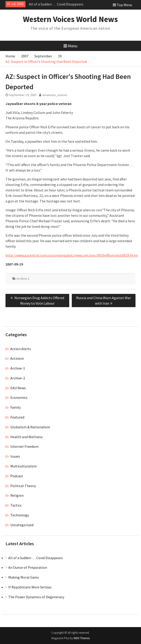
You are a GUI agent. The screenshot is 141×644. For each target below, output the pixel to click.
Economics (19, 397)
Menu (70, 46)
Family (15, 407)
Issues (15, 456)
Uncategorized (22, 525)
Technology (20, 515)
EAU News (18, 388)
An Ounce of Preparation (28, 567)
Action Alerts (21, 349)
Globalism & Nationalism (30, 427)
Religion (17, 495)
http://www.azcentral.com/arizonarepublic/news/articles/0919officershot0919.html (72, 255)
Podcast (17, 476)
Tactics (16, 505)
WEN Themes (82, 638)
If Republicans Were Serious (30, 587)
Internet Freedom (24, 446)
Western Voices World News (70, 19)
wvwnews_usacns (55, 95)
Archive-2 (18, 378)
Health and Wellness (26, 437)
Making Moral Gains (24, 577)
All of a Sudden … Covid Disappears (56, 4)
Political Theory (23, 486)
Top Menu (122, 5)
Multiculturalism (23, 466)
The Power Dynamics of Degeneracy (36, 597)
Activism (17, 358)
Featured (17, 417)
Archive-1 (23, 279)
